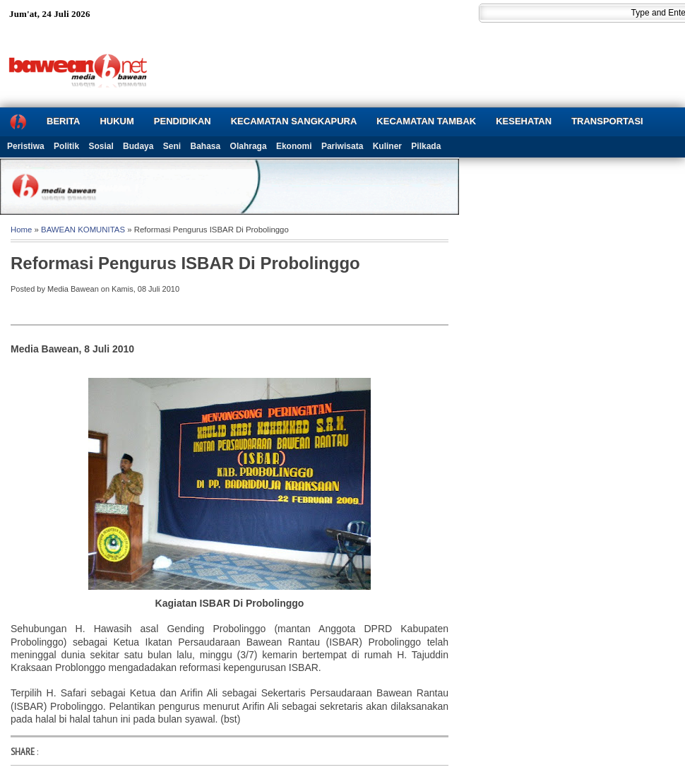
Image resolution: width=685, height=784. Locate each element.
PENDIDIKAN (183, 121)
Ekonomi (294, 146)
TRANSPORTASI (607, 121)
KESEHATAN (524, 121)
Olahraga (249, 146)
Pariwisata (342, 146)
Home (21, 230)
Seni (172, 146)
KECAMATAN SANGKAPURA (294, 121)
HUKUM (117, 121)
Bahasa (206, 146)
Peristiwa (26, 146)
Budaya (138, 146)
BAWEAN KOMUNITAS (83, 230)
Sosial (101, 146)
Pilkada (426, 146)
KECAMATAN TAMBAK (426, 121)
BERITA (63, 121)
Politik (66, 146)
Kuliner (387, 146)
